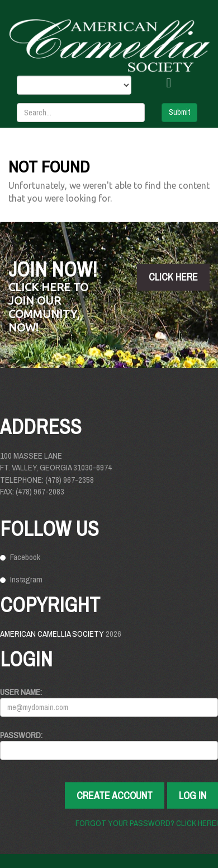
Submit (179, 112)
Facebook (25, 557)
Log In (193, 795)
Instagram (26, 579)
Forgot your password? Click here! (147, 823)
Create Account (115, 795)
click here (173, 277)
